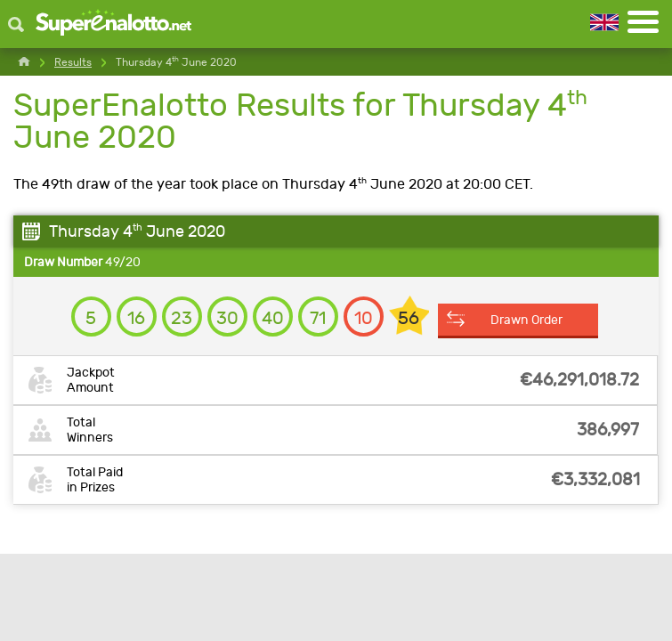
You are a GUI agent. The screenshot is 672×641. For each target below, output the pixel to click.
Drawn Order (526, 320)
